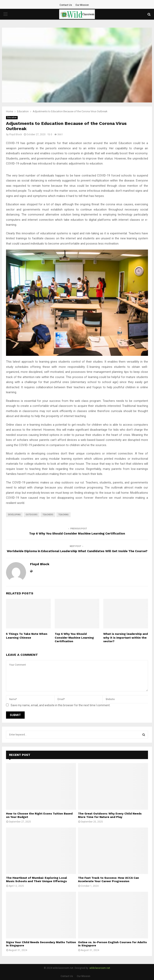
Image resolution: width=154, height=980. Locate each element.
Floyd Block (16, 134)
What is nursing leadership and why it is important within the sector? (126, 637)
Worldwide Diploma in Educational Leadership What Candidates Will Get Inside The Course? (77, 551)
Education (12, 118)
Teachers (48, 515)
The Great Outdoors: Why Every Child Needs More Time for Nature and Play (110, 815)
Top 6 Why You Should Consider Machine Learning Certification (77, 534)
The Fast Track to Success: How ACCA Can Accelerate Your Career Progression (108, 879)
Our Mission (82, 5)
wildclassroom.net (100, 968)
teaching (63, 515)
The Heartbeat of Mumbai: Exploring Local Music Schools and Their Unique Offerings (36, 879)
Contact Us (66, 5)
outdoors (32, 515)
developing (14, 515)
